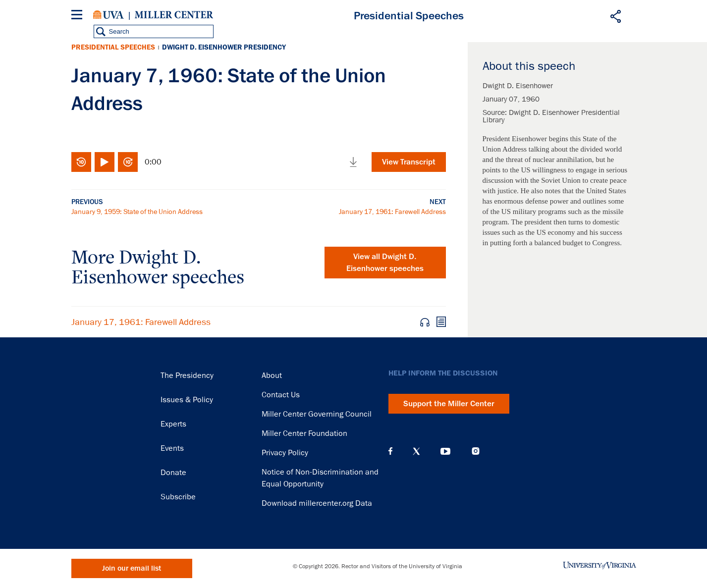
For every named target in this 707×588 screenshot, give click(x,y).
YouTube (445, 451)
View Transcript (409, 162)
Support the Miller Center (449, 404)
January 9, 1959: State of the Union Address (137, 212)
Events (172, 448)
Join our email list (132, 568)
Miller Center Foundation (304, 433)
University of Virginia (109, 15)
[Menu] (79, 16)
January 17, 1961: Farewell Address (392, 212)
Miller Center (174, 15)
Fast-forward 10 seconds (128, 162)
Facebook (390, 451)
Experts (173, 424)
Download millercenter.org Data (317, 503)
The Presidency (187, 375)
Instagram (476, 451)
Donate (173, 473)
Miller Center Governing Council (317, 414)
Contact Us (281, 395)
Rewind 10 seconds (81, 162)
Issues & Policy (187, 400)
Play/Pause (105, 162)
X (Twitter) (416, 451)
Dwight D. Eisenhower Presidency (224, 47)
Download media (353, 162)
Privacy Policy (285, 453)
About (272, 375)
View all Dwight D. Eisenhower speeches (385, 263)
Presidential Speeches (113, 47)
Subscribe (178, 497)
